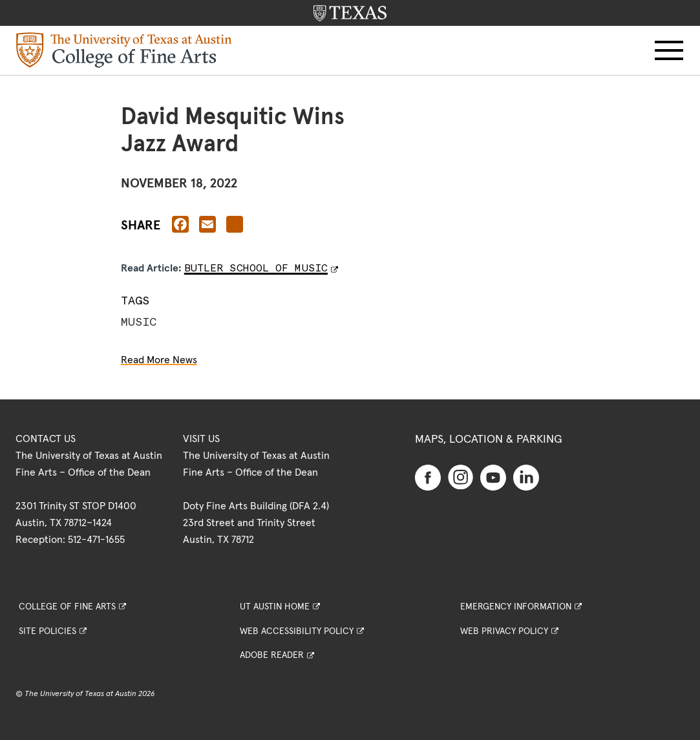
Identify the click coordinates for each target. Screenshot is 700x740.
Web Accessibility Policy (297, 631)
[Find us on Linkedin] (526, 477)
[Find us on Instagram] (461, 476)
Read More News (159, 360)
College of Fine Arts (67, 607)
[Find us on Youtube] (493, 477)
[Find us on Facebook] (428, 477)
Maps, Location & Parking (489, 439)
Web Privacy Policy (504, 631)
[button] (669, 50)
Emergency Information (516, 607)
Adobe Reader (272, 655)
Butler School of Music (256, 268)
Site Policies (48, 631)
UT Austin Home (275, 607)
